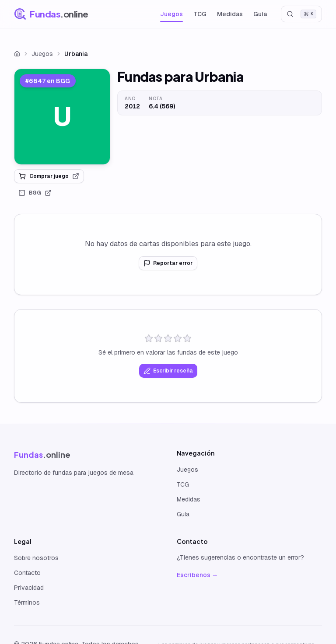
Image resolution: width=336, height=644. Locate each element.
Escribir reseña (168, 371)
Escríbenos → (197, 575)
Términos (27, 602)
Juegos (171, 14)
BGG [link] (35, 193)
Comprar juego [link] (49, 176)
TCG (200, 14)
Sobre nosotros (36, 558)
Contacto (27, 573)
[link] (62, 117)
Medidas (230, 14)
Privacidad (29, 588)
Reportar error (168, 263)
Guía (260, 14)
